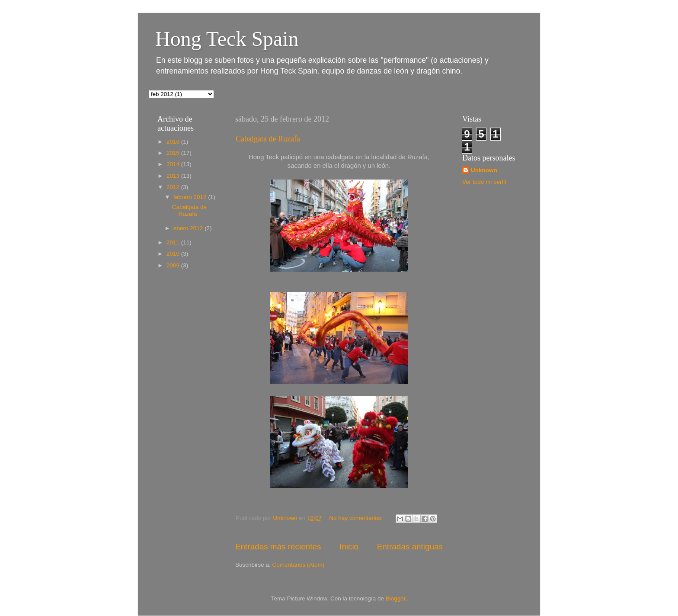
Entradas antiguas (410, 547)
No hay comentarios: (357, 518)
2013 (174, 176)
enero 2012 (189, 228)
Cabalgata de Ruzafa (268, 139)
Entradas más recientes (278, 547)
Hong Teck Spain (227, 39)
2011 (174, 242)
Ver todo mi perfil (484, 182)
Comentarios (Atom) (299, 565)
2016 (174, 142)
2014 (174, 164)
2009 (174, 265)
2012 (174, 187)
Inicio (349, 547)
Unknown (484, 170)
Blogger (396, 598)
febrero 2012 (191, 197)
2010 (174, 254)
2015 (174, 153)
